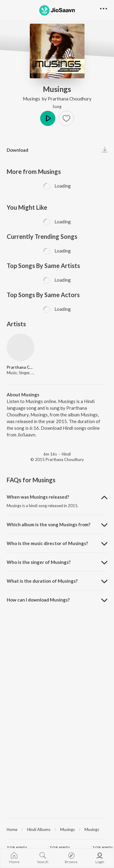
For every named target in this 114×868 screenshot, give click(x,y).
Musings (32, 99)
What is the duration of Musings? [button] (42, 581)
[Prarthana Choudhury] (21, 347)
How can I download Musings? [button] (38, 600)
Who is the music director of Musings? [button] (47, 543)
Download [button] (17, 150)
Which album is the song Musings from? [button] (48, 524)
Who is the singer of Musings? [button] (39, 562)
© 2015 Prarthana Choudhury (57, 459)
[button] (66, 118)
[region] (57, 829)
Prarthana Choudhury (70, 99)
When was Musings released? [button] (38, 497)
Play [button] (48, 118)
